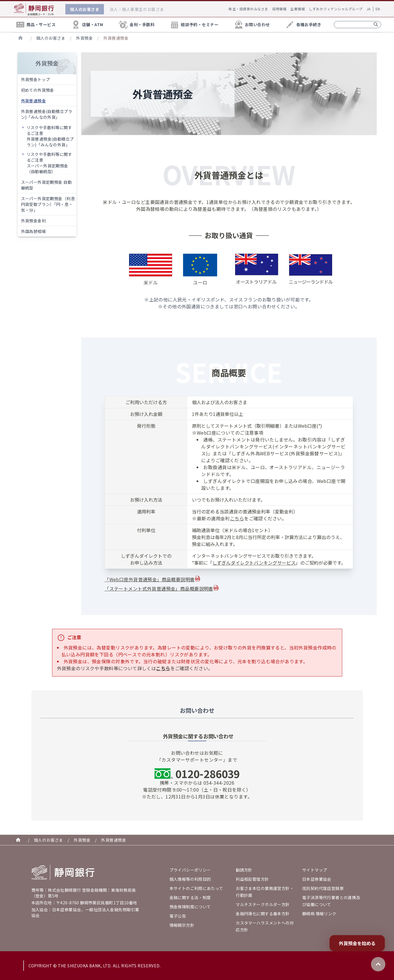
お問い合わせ (252, 25)
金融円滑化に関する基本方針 (263, 914)
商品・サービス (36, 25)
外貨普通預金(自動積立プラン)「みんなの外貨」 (47, 114)
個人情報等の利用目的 (190, 879)
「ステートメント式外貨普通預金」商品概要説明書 (159, 589)
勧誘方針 (244, 870)
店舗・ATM (87, 25)
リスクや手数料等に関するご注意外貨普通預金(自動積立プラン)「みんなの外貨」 (50, 136)
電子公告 (178, 916)
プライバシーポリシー (190, 870)
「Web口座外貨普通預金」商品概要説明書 (150, 579)
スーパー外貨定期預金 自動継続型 (46, 185)
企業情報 (298, 9)
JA (369, 9)
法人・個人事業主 (137, 9)
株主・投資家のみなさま (248, 9)
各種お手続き (303, 25)
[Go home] (63, 872)
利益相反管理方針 (252, 879)
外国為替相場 (34, 231)
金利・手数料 (136, 25)
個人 (85, 9)
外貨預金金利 (34, 221)
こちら (237, 518)
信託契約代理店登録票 (323, 888)
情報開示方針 (182, 925)
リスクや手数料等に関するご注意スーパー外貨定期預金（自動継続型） (49, 163)
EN (378, 9)
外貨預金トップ (36, 79)
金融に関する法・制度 (190, 897)
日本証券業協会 (317, 879)
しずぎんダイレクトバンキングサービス (254, 563)
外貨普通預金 (116, 38)
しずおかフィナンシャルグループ (336, 9)
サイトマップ (315, 870)
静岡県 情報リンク (319, 914)
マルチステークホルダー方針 (263, 904)
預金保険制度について (190, 907)
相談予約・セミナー (194, 25)
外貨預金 (84, 38)
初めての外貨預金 (38, 90)
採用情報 (279, 9)
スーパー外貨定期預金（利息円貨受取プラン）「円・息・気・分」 (48, 204)
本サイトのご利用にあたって (196, 888)
